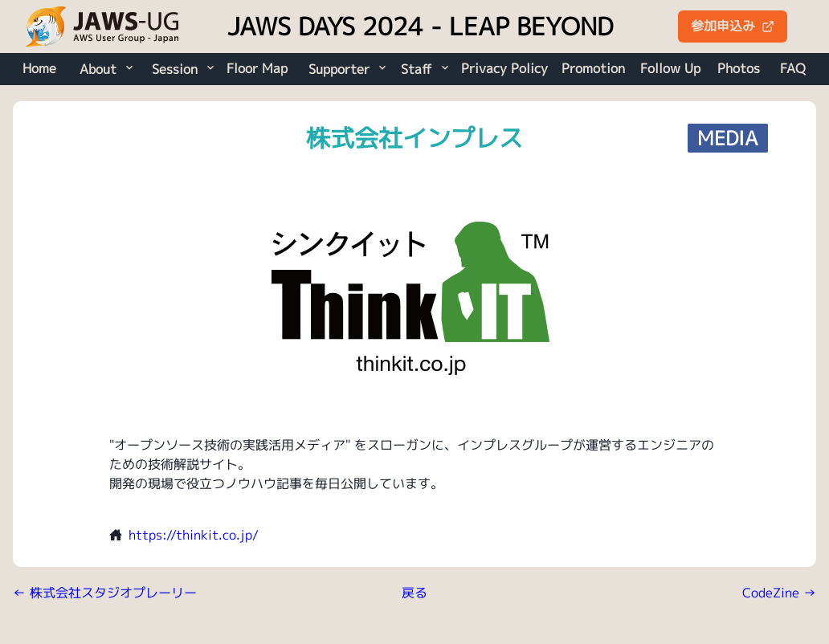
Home (39, 68)
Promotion (593, 68)
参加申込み (733, 26)
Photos (739, 68)
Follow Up (670, 68)
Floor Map (257, 68)
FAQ (793, 68)
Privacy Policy (504, 68)
